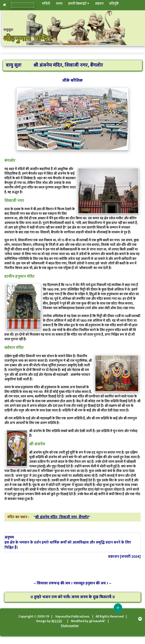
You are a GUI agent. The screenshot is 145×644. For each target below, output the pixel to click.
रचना (59, 4)
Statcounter (70, 626)
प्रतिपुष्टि (114, 4)
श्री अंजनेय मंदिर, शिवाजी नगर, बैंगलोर (62, 517)
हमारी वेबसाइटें (79, 4)
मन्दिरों (46, 4)
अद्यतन (99, 4)
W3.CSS (57, 621)
